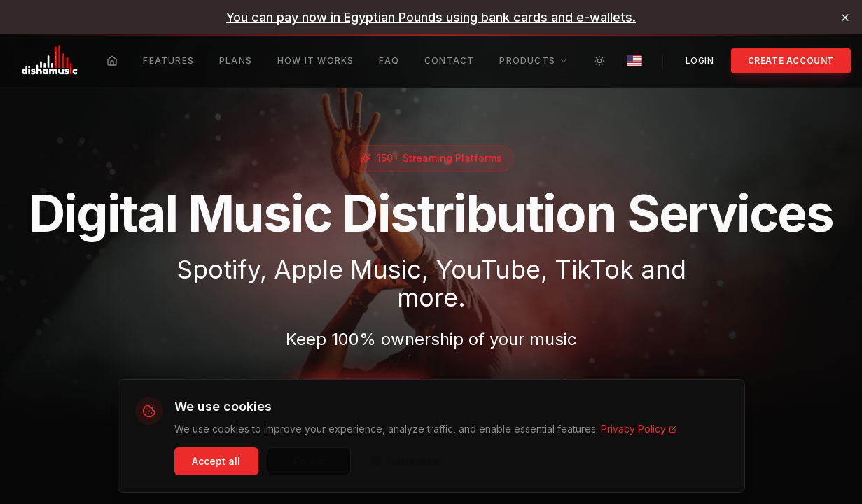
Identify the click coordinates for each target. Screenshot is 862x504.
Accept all (216, 461)
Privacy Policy (639, 429)
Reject (309, 461)
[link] (431, 17)
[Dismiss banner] (845, 17)
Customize (405, 461)
